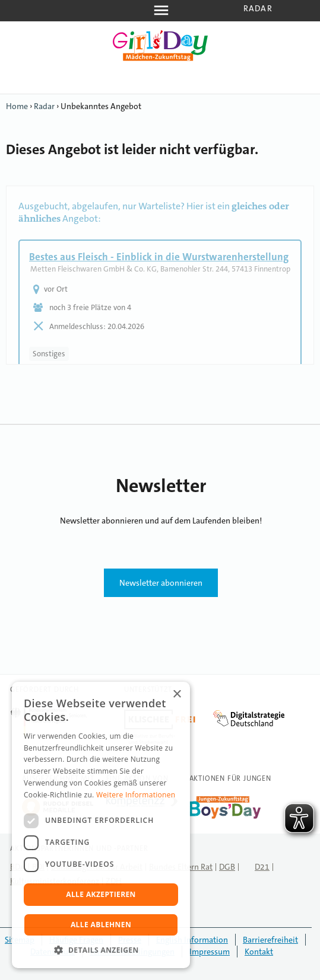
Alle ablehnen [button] (101, 925)
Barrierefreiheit (270, 940)
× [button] (177, 695)
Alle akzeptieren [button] (101, 894)
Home (17, 106)
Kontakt (259, 952)
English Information (192, 940)
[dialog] (101, 825)
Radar (258, 8)
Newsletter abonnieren (161, 583)
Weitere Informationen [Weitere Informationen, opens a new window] (136, 795)
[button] (101, 950)
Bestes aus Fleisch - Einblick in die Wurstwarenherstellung (159, 257)
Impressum (210, 952)
